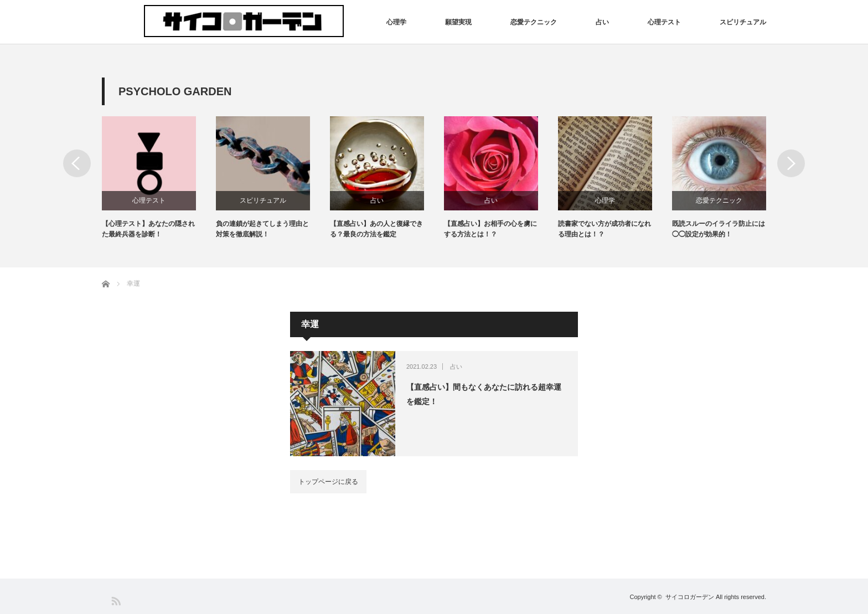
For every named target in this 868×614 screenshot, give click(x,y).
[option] (159, 178)
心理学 (396, 22)
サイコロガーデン (690, 597)
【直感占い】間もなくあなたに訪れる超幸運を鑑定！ (484, 394)
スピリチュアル (743, 22)
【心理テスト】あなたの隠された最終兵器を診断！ (148, 229)
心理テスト (664, 22)
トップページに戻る (328, 482)
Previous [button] (77, 163)
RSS (115, 600)
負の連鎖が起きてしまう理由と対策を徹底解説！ (262, 229)
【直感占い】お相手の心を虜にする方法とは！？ (490, 229)
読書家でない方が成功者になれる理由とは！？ (604, 229)
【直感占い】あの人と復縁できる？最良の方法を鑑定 (376, 229)
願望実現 (458, 22)
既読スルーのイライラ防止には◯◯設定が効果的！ (719, 229)
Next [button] (791, 163)
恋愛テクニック (534, 22)
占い (602, 22)
